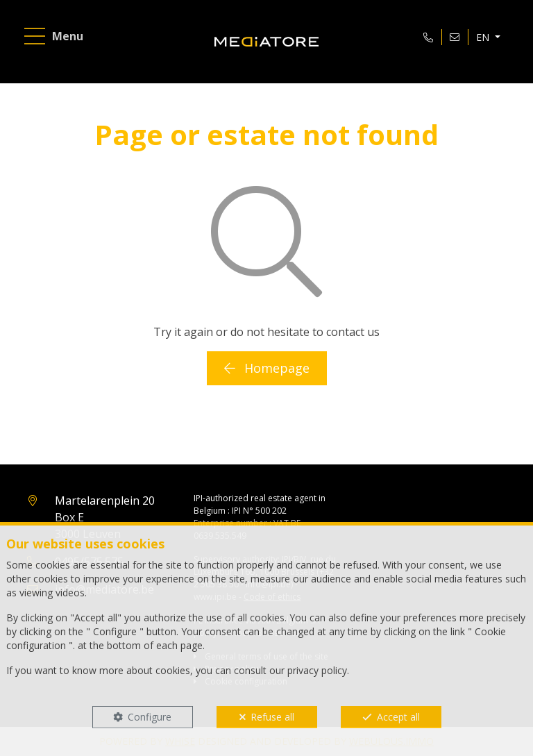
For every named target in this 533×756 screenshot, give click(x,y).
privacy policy (317, 670)
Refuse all (272, 717)
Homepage (267, 368)
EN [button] (484, 37)
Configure (150, 717)
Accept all (398, 717)
